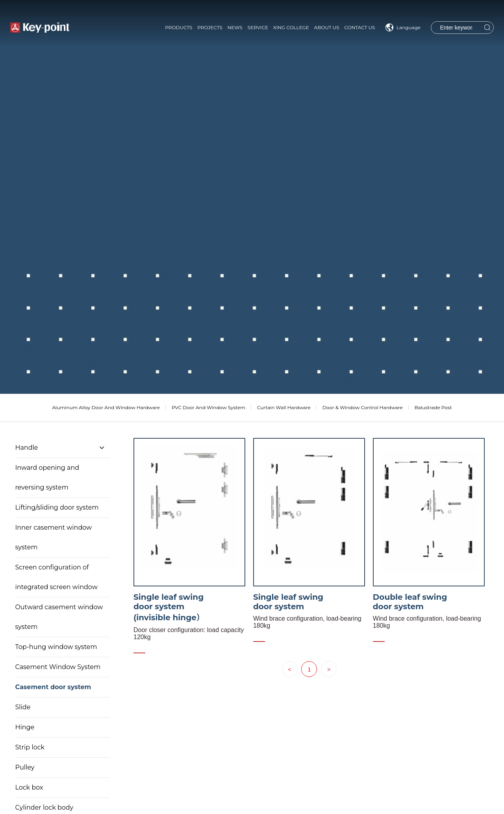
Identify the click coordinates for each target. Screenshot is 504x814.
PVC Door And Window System (208, 407)
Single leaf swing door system (288, 602)
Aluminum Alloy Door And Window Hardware (106, 407)
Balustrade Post (433, 407)
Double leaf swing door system (410, 602)
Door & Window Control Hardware (363, 407)
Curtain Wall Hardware (284, 407)
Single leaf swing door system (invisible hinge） (169, 607)
